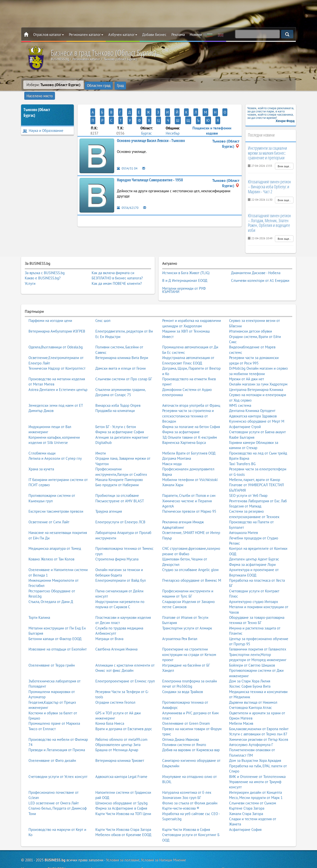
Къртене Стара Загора (247, 793)
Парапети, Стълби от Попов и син (189, 480)
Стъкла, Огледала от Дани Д (51, 587)
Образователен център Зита (118, 730)
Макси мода (172, 449)
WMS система (240, 390)
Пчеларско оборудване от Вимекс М (192, 565)
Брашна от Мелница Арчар (117, 735)
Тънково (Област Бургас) (37, 103)
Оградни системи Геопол (115, 687)
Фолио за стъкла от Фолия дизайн (190, 788)
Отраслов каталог (49, 35)
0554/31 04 (128, 151)
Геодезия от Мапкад (245, 491)
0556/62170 (129, 190)
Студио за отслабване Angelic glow (190, 555)
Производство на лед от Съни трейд (258, 438)
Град (120, 85)
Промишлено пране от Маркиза (54, 708)
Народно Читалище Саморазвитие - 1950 (150, 162)
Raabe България (242, 422)
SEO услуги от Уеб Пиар (248, 480)
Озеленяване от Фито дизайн (52, 745)
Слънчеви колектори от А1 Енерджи (260, 268)
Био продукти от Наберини (117, 470)
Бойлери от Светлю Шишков (252, 650)
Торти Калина (39, 602)
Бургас (146, 115)
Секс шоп (103, 305)
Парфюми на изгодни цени (50, 305)
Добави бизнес (154, 35)
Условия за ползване (123, 845)
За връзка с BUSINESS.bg (45, 264)
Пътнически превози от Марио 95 (189, 496)
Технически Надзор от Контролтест (57, 353)
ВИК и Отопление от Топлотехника (257, 761)
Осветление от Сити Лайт (49, 507)
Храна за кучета (41, 454)
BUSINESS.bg (55, 845)
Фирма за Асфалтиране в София (121, 793)
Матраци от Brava (109, 624)
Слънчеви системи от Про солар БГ (124, 364)
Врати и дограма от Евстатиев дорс (124, 714)
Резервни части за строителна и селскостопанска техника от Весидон (188, 401)
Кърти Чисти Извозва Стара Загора (123, 814)
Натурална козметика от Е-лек (187, 777)
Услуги (30, 274)
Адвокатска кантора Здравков (253, 401)
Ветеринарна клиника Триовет (120, 745)
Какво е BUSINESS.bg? (43, 269)
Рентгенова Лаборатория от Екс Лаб (258, 486)
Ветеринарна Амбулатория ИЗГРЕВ (57, 316)
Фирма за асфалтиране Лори (252, 549)
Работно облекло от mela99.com (121, 724)
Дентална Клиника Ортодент (252, 396)
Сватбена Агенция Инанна (116, 634)
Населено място (143, 85)
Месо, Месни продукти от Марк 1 (256, 783)
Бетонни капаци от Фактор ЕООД (55, 624)
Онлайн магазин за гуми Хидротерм (258, 369)
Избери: (53, 85)
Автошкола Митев (243, 518)
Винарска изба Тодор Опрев (118, 390)
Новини (196, 35)
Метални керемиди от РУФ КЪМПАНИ (184, 276)
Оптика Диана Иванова (181, 724)
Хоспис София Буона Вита (250, 671)
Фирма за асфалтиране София (120, 417)
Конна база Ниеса (110, 708)
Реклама (178, 35)
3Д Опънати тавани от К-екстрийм (190, 422)
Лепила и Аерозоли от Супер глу (55, 443)
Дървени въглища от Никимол (253, 687)
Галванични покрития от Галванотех (258, 634)
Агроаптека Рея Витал (180, 624)
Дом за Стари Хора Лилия (250, 666)
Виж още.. (284, 157)
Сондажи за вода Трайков (183, 677)
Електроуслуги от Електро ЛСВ (120, 507)
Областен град (99, 85)
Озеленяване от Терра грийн (52, 650)
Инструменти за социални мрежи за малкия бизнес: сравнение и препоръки (267, 144)
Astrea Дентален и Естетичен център (58, 374)
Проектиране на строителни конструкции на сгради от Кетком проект (189, 639)
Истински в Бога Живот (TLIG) (186, 263)
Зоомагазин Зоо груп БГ (182, 783)
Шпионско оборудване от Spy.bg (121, 788)
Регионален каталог (86, 35)
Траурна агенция (109, 496)
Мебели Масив (241, 708)
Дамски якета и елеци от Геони (120, 353)
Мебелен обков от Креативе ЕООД (123, 820)
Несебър (173, 115)
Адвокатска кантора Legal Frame (121, 761)
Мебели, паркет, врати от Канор (255, 465)
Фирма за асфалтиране (181, 417)
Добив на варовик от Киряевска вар (191, 735)
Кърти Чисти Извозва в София (186, 814)
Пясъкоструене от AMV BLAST (120, 486)
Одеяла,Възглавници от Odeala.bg (56, 332)
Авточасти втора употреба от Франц (191, 390)
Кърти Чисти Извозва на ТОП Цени (123, 798)
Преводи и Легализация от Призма (57, 735)
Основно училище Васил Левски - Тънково (151, 123)
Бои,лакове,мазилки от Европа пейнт (259, 714)
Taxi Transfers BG (242, 449)
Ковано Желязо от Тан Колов (51, 544)
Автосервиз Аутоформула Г (251, 730)
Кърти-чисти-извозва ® (181, 793)
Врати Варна (239, 443)
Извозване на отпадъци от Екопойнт (58, 634)
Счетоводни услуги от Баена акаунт (257, 417)
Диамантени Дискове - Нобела (256, 263)
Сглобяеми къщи (42, 438)
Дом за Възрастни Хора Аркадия (255, 745)
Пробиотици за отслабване (117, 480)
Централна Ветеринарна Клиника (256, 374)
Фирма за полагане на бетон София (191, 412)
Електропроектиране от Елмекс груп (125, 666)
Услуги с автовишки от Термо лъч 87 (258, 719)
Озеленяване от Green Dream (186, 708)
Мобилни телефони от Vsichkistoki (190, 465)
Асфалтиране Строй (245, 412)
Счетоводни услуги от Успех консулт (58, 761)
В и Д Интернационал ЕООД (185, 268)
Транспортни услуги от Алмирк (187, 613)
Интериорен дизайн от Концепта (255, 777)
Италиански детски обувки (251, 316)
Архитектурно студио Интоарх (254, 587)
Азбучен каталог (123, 35)
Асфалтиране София (245, 814)
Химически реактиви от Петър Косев (259, 724)
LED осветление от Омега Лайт (54, 788)
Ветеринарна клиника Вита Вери (122, 343)
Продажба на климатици (115, 396)
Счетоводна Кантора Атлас (251, 692)
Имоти (101, 438)
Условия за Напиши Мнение (163, 845)
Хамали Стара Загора (246, 798)
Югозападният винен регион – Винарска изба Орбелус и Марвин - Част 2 (269, 177)
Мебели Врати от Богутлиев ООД (189, 438)
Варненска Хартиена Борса (184, 427)
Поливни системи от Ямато (184, 730)
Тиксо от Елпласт (42, 714)
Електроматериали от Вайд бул (121, 565)
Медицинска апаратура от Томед (55, 533)
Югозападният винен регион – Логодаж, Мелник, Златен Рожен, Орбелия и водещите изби (269, 214)
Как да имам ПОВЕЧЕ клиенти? (117, 274)
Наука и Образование (43, 121)
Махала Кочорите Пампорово (119, 465)
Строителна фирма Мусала (117, 544)
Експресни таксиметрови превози (56, 496)
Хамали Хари (173, 470)
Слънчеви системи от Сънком (253, 788)
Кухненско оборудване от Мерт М (257, 406)
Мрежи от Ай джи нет (247, 364)
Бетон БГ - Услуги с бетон (116, 412)
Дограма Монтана (177, 443)
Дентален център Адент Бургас (254, 544)
